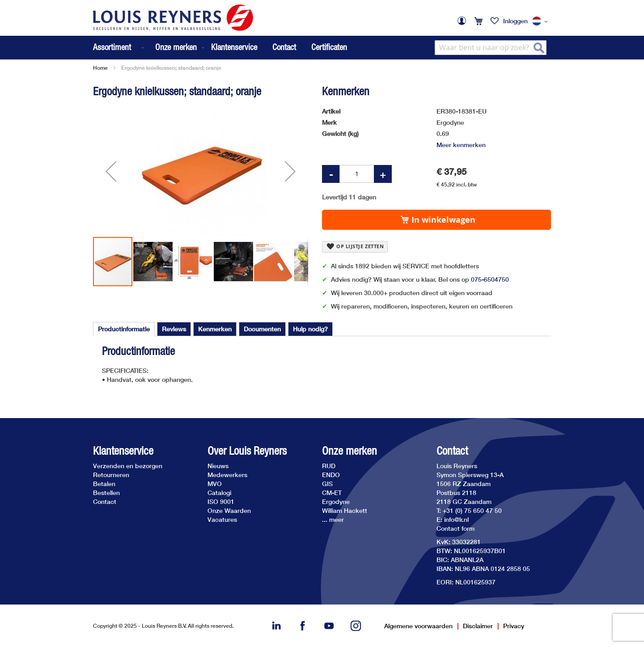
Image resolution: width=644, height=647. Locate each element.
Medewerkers (227, 475)
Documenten (262, 329)
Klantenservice (234, 47)
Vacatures (222, 519)
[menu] (149, 48)
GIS (327, 484)
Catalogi (219, 493)
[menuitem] (119, 48)
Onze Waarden (229, 510)
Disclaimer (478, 626)
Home (100, 68)
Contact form (455, 528)
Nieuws (218, 466)
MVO (215, 484)
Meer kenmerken (461, 145)
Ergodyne (336, 501)
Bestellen (106, 493)
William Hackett (345, 510)
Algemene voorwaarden (418, 626)
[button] (542, 21)
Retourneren (111, 475)
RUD (329, 466)
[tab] (124, 329)
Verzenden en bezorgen (128, 466)
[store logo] (173, 18)
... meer (333, 519)
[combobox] (491, 48)
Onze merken (350, 451)
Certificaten (329, 47)
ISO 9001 (221, 501)
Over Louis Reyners (247, 451)
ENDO (331, 475)
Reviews (174, 329)
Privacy (514, 626)
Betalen (104, 484)
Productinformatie (124, 329)
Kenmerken (215, 329)
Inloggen (515, 21)
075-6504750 (490, 279)
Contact (284, 47)
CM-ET (332, 493)
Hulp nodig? (310, 329)
